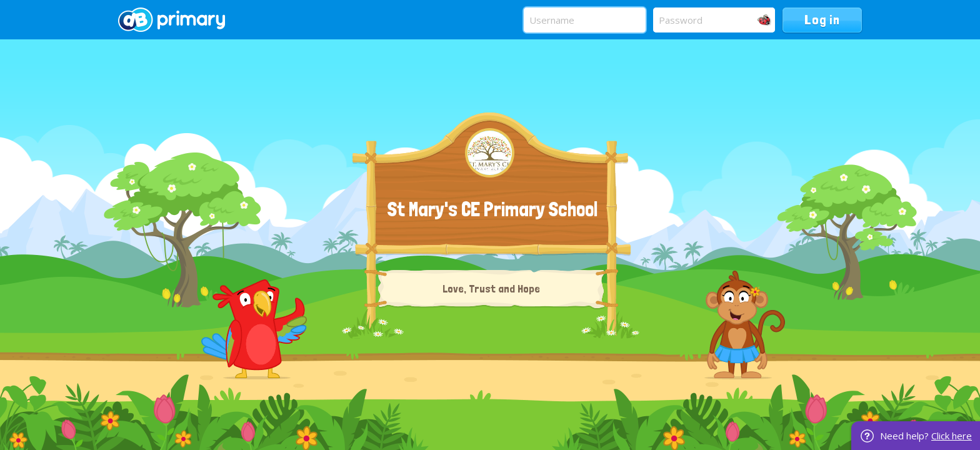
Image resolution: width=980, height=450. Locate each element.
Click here (952, 436)
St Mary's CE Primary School (492, 209)
